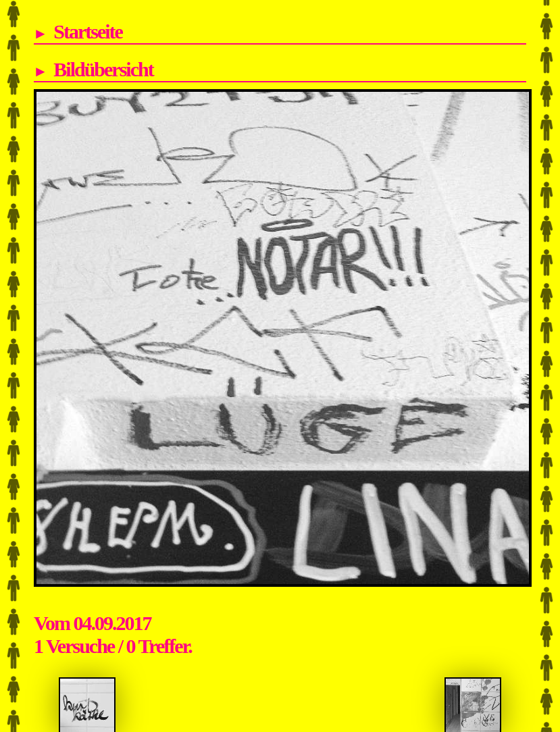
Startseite (88, 31)
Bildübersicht (103, 69)
